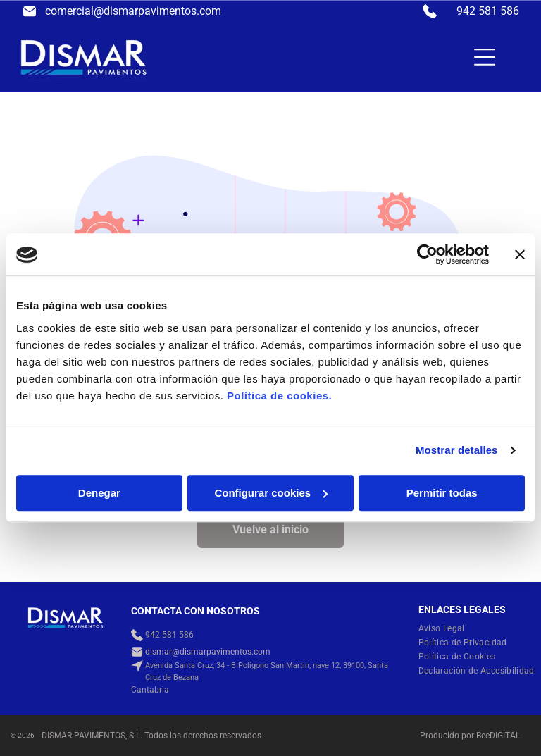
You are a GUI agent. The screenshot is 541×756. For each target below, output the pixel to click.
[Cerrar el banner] (520, 255)
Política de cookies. (279, 396)
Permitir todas (442, 493)
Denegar (99, 493)
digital (505, 736)
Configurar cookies (271, 493)
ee (485, 736)
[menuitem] (447, 628)
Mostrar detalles (457, 451)
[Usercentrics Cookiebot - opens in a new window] (427, 255)
